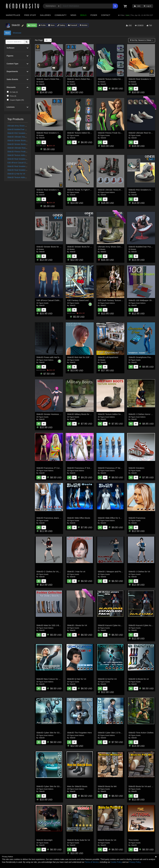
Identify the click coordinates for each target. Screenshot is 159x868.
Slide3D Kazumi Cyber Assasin (142, 625)
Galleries (45, 15)
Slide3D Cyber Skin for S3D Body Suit (53, 786)
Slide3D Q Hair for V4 (16, 174)
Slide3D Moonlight (44, 840)
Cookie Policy (116, 862)
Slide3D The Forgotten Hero (79, 733)
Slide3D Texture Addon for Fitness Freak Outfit (26, 155)
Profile (42, 25)
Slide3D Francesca (137, 518)
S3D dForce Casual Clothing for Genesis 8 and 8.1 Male (61, 300)
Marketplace (13, 15)
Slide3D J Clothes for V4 (139, 572)
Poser (94, 15)
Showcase (17, 33)
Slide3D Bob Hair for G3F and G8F (82, 357)
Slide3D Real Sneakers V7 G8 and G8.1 (24, 170)
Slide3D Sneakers (136, 468)
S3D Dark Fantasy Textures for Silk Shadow (117, 300)
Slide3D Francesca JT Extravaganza (83, 468)
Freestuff (73, 25)
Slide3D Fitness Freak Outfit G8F (21, 152)
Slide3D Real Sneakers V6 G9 (20, 159)
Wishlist (84, 25)
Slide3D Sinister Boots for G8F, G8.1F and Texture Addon (62, 247)
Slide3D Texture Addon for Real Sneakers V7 (26, 177)
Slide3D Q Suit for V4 (107, 679)
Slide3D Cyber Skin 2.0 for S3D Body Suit (116, 733)
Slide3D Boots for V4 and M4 (141, 786)
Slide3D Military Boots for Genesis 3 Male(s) (86, 414)
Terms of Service (92, 862)
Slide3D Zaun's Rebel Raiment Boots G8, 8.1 (87, 79)
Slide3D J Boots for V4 (77, 625)
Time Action (134, 840)
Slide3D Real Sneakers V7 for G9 (21, 166)
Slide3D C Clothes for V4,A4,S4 (50, 572)
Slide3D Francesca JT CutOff (49, 468)
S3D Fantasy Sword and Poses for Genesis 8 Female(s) (92, 300)
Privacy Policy (135, 862)
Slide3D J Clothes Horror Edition (143, 414)
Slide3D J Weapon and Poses (111, 572)
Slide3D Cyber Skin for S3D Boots (51, 733)
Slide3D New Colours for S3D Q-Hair (53, 679)
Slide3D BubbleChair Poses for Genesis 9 (25, 129)
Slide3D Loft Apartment (108, 357)
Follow (32, 25)
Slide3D (42, 84)
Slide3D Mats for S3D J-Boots (50, 625)
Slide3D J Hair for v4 (76, 572)
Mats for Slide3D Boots (77, 786)
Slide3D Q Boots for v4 (139, 679)
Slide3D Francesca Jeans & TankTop (53, 518)
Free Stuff (30, 15)
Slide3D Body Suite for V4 (78, 840)
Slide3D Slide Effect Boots (79, 518)
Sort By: (141, 40)
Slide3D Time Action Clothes (141, 733)
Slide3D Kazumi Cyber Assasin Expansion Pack (119, 625)
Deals (83, 15)
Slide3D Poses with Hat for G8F (50, 357)
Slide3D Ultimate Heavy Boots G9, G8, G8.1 (26, 137)
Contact (106, 15)
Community (61, 15)
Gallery (61, 25)
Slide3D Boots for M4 (107, 786)
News (73, 15)
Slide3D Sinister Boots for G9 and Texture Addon (27, 140)
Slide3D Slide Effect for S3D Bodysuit (114, 518)
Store (51, 25)
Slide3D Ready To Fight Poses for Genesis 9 (87, 190)
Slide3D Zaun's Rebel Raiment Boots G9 (54, 79)
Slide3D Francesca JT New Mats (112, 468)
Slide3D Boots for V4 (107, 840)
